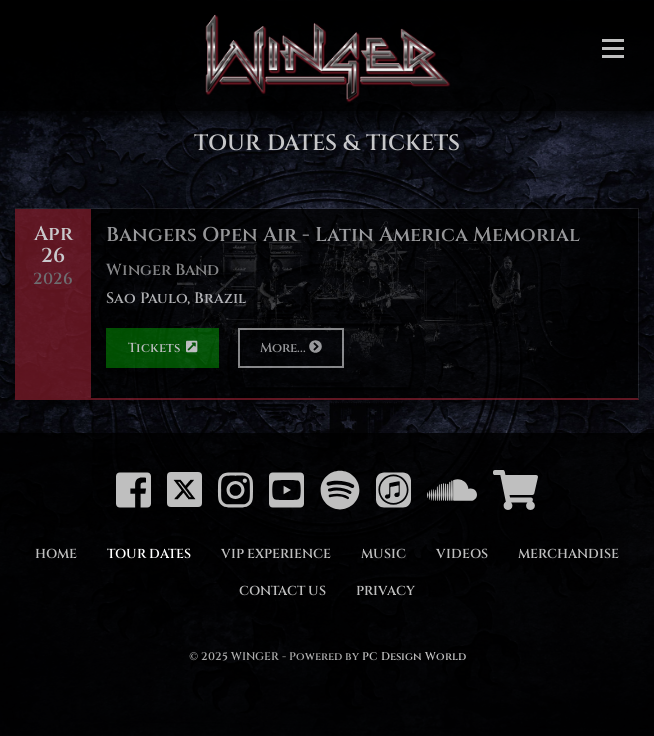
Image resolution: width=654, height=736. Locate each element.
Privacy (385, 591)
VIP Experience (276, 554)
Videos (462, 554)
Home (56, 554)
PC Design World (414, 656)
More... (291, 348)
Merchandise (568, 554)
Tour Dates (149, 554)
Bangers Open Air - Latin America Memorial (343, 234)
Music (383, 554)
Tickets (162, 348)
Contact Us (282, 591)
